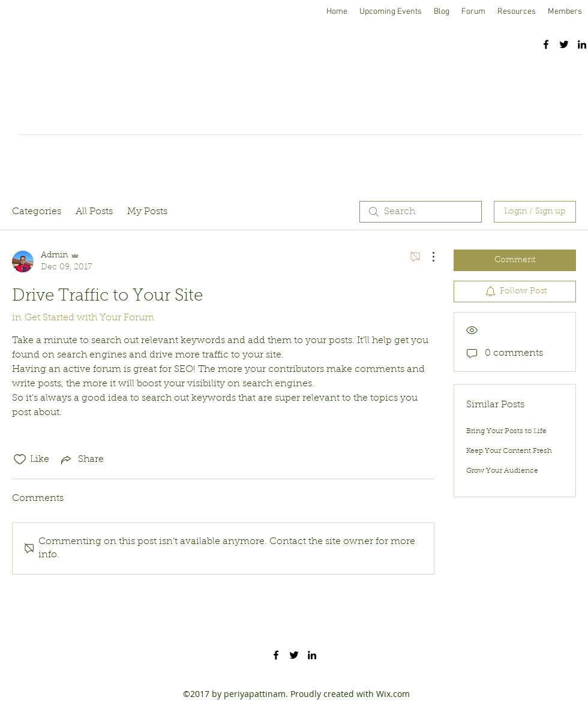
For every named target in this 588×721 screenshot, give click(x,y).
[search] (421, 212)
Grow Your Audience (502, 471)
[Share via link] (81, 459)
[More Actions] (427, 257)
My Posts (147, 212)
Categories (37, 212)
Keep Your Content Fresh (509, 451)
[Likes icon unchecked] (20, 459)
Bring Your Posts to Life (506, 431)
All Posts (94, 212)
